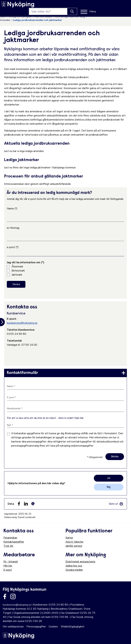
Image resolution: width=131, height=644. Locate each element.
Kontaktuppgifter (14, 542)
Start (3, 17)
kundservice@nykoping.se (22, 323)
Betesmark (18, 271)
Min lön (8, 566)
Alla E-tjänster (74, 542)
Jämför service (74, 546)
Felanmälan (10, 538)
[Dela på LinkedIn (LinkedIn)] (26, 504)
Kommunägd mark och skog (70, 17)
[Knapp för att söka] (104, 5)
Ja (109, 478)
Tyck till (8, 546)
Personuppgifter (36, 627)
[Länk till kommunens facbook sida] (5, 596)
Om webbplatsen (13, 627)
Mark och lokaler (44, 17)
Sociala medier (74, 570)
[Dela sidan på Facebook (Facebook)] (19, 504)
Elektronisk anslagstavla (80, 562)
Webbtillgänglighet (73, 627)
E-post (8, 570)
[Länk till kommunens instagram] (13, 596)
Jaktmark (17, 275)
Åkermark (17, 267)
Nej (109, 487)
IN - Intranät (11, 562)
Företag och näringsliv (20, 17)
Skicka (16, 284)
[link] (65, 373)
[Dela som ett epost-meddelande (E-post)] (33, 504)
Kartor (69, 538)
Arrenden (5, 20)
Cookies (53, 627)
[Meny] (120, 5)
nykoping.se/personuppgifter (76, 446)
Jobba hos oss (74, 566)
